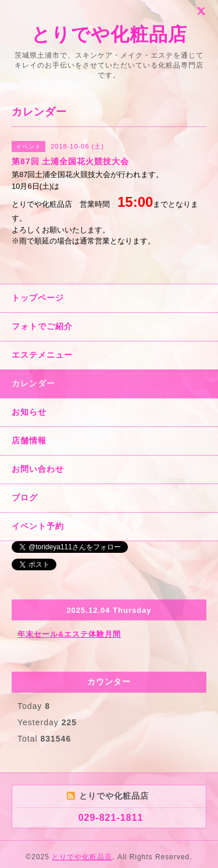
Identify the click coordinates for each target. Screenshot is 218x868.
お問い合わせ (38, 469)
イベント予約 (38, 526)
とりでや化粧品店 (109, 34)
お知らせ (29, 412)
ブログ (25, 497)
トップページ (38, 298)
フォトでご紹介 (42, 326)
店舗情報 (29, 440)
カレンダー (33, 383)
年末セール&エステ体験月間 (69, 634)
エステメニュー (42, 355)
